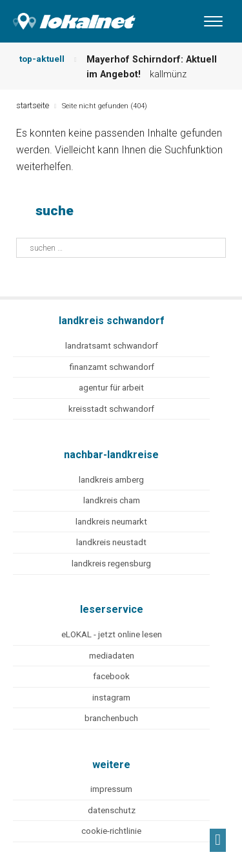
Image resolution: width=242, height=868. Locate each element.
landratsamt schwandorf (112, 346)
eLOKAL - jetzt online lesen (112, 634)
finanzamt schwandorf (112, 367)
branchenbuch (111, 718)
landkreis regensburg (111, 564)
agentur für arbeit (111, 388)
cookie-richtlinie (111, 831)
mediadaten (112, 656)
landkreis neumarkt (111, 522)
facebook (111, 676)
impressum (111, 789)
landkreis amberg (111, 480)
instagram (111, 698)
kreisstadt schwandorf (111, 409)
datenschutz (112, 810)
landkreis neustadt (111, 542)
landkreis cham (112, 500)
